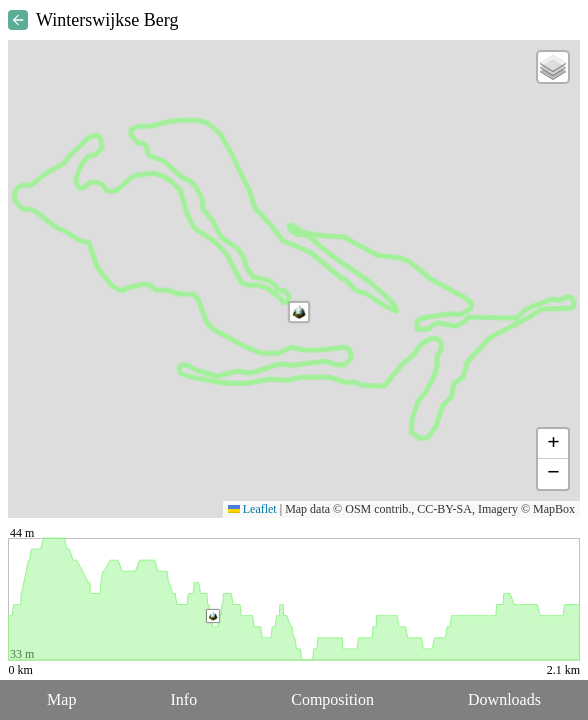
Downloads (504, 699)
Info (183, 699)
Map (61, 699)
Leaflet (252, 509)
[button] (299, 312)
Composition (332, 699)
